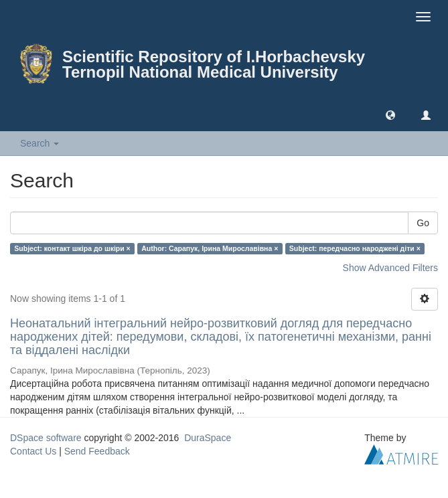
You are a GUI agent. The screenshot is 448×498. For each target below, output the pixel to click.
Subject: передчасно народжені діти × (355, 248)
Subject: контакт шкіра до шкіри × (72, 248)
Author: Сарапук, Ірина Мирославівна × (210, 248)
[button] (390, 114)
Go (423, 223)
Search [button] (40, 143)
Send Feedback (97, 451)
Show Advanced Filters (390, 268)
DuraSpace (208, 438)
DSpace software (46, 438)
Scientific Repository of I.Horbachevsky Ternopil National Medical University (214, 64)
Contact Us (33, 451)
